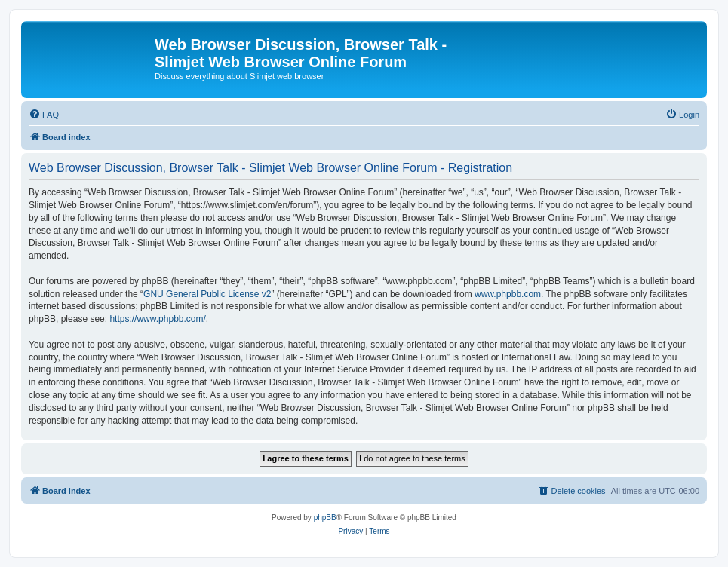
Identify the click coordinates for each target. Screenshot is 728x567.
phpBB (325, 518)
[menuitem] (44, 115)
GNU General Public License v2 (207, 294)
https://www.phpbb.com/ (157, 319)
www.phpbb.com (508, 294)
